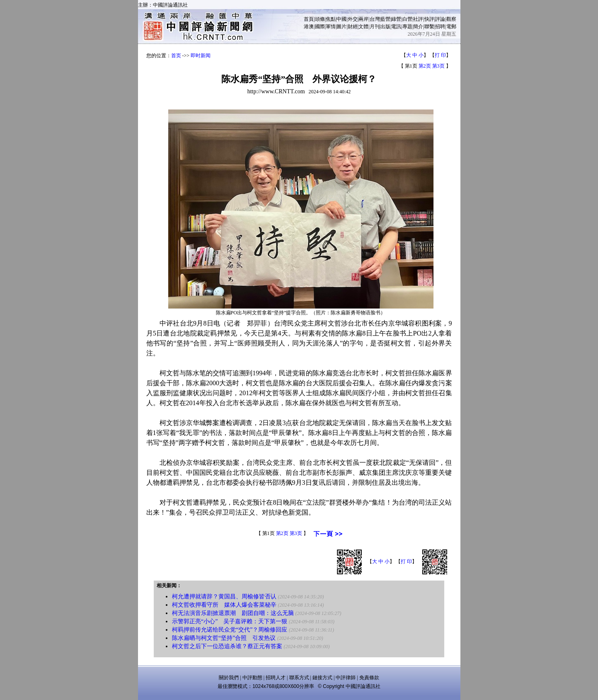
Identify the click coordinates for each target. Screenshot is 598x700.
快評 (429, 19)
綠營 (396, 19)
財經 (353, 27)
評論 (440, 19)
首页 (176, 56)
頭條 (320, 19)
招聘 (440, 27)
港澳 (309, 27)
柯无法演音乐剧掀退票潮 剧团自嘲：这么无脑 (233, 613)
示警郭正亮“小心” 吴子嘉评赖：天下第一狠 (230, 621)
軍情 (331, 27)
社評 (418, 19)
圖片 (341, 27)
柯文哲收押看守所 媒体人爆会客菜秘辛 (224, 605)
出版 (385, 27)
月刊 (375, 27)
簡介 (418, 27)
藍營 (385, 19)
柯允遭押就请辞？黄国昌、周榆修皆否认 (224, 597)
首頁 (309, 19)
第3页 (438, 66)
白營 (407, 19)
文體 (363, 27)
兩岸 (363, 19)
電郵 (451, 27)
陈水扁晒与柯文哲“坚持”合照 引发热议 (224, 638)
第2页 (425, 66)
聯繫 (429, 27)
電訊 (396, 27)
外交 (353, 19)
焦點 (331, 19)
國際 (320, 27)
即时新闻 (201, 56)
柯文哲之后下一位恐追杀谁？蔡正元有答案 (227, 646)
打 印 (440, 55)
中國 (341, 19)
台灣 (375, 19)
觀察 (451, 19)
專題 (407, 27)
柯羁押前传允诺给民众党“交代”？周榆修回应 (230, 630)
